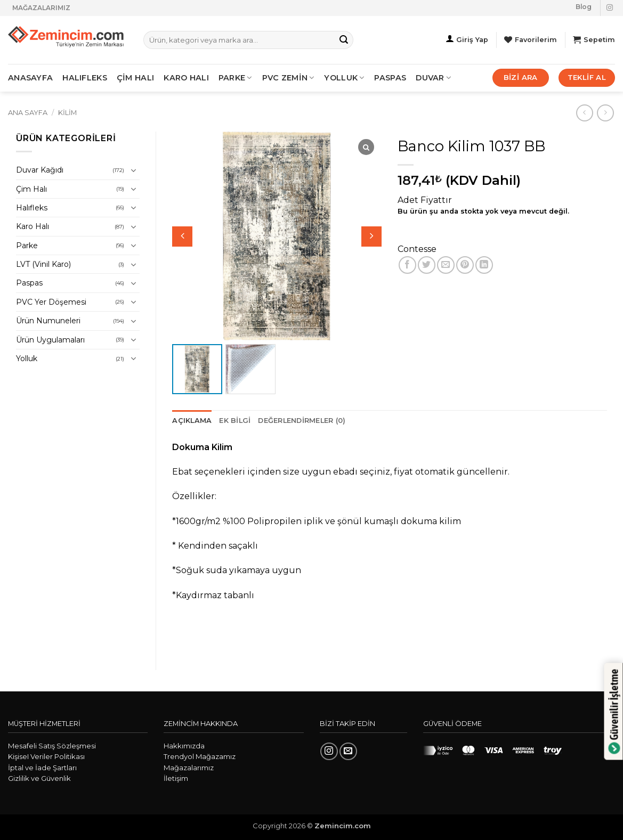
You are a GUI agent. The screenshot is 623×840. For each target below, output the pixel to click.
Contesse (417, 249)
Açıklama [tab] (192, 421)
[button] (371, 236)
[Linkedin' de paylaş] (484, 265)
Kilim (67, 113)
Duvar (434, 78)
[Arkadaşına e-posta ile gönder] (446, 265)
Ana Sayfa (28, 113)
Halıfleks (32, 208)
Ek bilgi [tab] (235, 421)
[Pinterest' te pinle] (465, 265)
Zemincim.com (343, 826)
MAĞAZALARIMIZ (41, 8)
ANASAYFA (30, 78)
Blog (584, 7)
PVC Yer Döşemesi (51, 302)
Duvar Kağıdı (40, 170)
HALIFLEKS (85, 78)
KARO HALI (186, 78)
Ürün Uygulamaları (50, 340)
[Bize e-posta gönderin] (348, 751)
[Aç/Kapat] (133, 170)
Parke (27, 246)
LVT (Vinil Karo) (43, 264)
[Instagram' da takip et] (610, 8)
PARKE (236, 78)
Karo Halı (33, 226)
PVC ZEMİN (289, 78)
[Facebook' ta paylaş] (407, 265)
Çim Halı (31, 189)
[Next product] (584, 113)
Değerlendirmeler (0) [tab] (302, 421)
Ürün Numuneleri (48, 321)
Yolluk (344, 78)
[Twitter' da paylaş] (427, 265)
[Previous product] (605, 113)
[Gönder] (344, 40)
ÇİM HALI (135, 78)
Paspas (390, 78)
